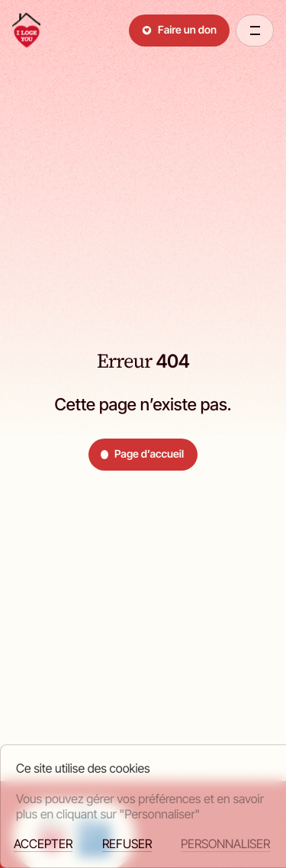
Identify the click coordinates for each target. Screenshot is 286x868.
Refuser (127, 844)
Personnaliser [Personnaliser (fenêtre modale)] (225, 844)
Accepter (43, 844)
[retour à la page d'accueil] (26, 31)
